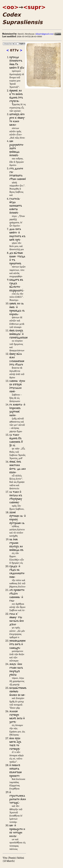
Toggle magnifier (25, 44)
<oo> (10, 7)
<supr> (34, 7)
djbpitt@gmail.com (45, 34)
